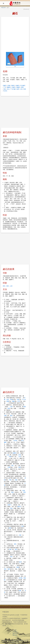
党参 (20, 591)
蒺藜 (8, 401)
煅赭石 (18, 87)
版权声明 (15, 633)
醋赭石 (9, 87)
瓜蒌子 (9, 505)
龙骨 (8, 399)
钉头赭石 (23, 86)
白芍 (19, 401)
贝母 (24, 492)
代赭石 (5, 86)
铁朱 (25, 89)
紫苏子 (19, 507)
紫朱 (22, 87)
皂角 (12, 492)
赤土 (8, 89)
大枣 (20, 457)
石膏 (20, 535)
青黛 (18, 567)
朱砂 (11, 416)
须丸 (5, 89)
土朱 (21, 89)
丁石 (5, 87)
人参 (8, 455)
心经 (11, 286)
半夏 (24, 407)
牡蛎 (11, 399)
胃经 (8, 286)
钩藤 (13, 401)
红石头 (5, 91)
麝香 (5, 442)
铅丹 (20, 562)
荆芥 (15, 544)
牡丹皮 (15, 441)
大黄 (11, 407)
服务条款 (15, 635)
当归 (11, 557)
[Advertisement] (15, 35)
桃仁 (13, 466)
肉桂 (10, 528)
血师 (18, 89)
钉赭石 (13, 86)
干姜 (10, 480)
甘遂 (16, 480)
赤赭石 (18, 86)
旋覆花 (15, 453)
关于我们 (15, 632)
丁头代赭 (13, 89)
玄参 (18, 399)
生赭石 (14, 87)
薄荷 (20, 467)
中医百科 (3, 8)
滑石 (16, 549)
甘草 (20, 455)
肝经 (4, 286)
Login (15, 630)
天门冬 (24, 399)
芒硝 (11, 508)
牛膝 (10, 549)
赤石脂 (21, 578)
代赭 (9, 86)
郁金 (9, 408)
